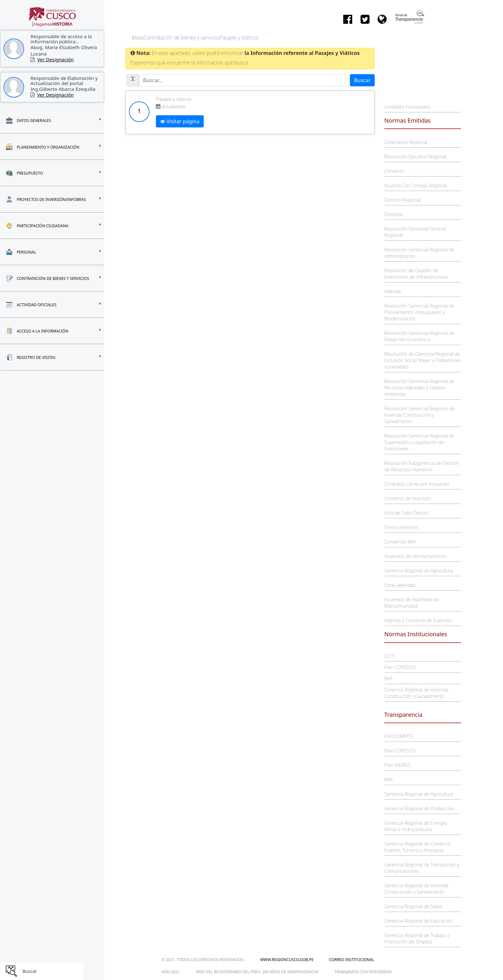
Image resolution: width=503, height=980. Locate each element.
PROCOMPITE (399, 736)
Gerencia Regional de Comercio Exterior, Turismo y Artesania (418, 847)
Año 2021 (171, 972)
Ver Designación (55, 59)
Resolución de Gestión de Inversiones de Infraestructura (416, 273)
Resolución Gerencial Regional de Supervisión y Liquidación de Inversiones (419, 442)
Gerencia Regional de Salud (413, 906)
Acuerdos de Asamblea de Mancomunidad (412, 603)
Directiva (393, 214)
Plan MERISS (397, 765)
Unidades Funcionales (407, 107)
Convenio (394, 171)
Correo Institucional (352, 960)
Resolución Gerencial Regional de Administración (419, 253)
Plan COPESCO (400, 667)
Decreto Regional (402, 200)
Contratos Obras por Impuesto (417, 484)
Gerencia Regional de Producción (419, 808)
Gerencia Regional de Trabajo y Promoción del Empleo (417, 938)
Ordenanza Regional (406, 142)
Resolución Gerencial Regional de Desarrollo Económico (419, 336)
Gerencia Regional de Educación (418, 921)
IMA (388, 678)
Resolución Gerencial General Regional (415, 232)
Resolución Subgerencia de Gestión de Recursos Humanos (422, 466)
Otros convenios (401, 527)
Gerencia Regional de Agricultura (419, 570)
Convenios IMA (400, 542)
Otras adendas (400, 585)
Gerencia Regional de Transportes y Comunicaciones (422, 868)
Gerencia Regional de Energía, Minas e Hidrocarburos (416, 826)
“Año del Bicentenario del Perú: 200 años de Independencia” (257, 972)
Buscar (362, 80)
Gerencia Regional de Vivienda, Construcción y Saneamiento (417, 693)
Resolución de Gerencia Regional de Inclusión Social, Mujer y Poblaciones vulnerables (422, 360)
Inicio (138, 38)
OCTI (389, 656)
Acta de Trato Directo (406, 513)
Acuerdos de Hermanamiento (415, 556)
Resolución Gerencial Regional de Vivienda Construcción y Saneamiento (419, 415)
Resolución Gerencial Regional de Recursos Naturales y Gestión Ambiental (419, 387)
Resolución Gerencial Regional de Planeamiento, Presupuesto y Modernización (419, 312)
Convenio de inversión (408, 498)
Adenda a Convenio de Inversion (418, 620)
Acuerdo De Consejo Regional (416, 185)
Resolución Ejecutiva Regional (415, 156)
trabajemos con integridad (363, 972)
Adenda (392, 291)
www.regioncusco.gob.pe (287, 960)
